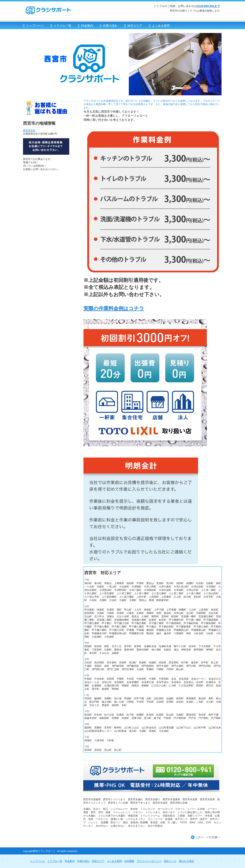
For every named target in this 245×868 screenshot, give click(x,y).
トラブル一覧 (55, 861)
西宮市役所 (29, 130)
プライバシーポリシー (149, 861)
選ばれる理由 (186, 861)
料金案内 (70, 861)
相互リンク (170, 861)
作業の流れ (83, 861)
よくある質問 (114, 861)
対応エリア (98, 861)
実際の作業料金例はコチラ (114, 308)
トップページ (37, 861)
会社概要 (129, 861)
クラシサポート (77, 8)
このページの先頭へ (206, 838)
